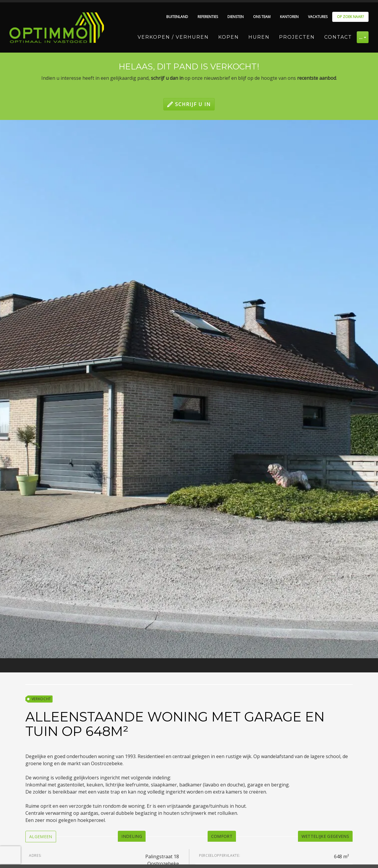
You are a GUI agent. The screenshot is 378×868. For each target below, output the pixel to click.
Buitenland (177, 17)
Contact (338, 37)
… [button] (361, 37)
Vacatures (318, 17)
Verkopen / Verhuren (173, 37)
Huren (259, 37)
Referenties (208, 17)
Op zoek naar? (350, 17)
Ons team (262, 17)
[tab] (41, 837)
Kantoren (289, 17)
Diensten (236, 17)
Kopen (229, 37)
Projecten (297, 37)
